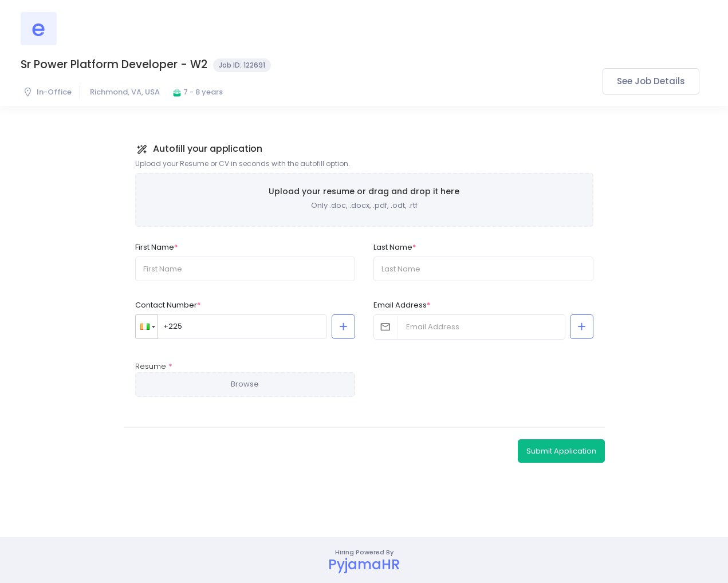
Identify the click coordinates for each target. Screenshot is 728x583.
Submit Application (561, 451)
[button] (147, 327)
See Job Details (651, 81)
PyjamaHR (364, 564)
